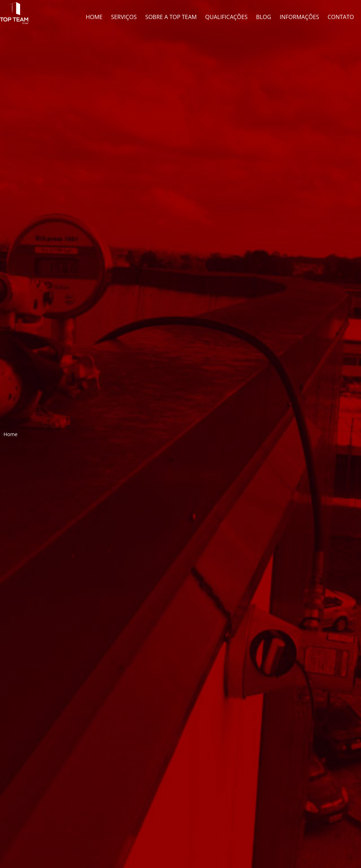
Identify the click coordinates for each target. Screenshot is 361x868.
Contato (341, 17)
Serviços (124, 17)
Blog (264, 17)
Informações (299, 17)
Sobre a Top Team (171, 17)
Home (94, 17)
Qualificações (226, 17)
